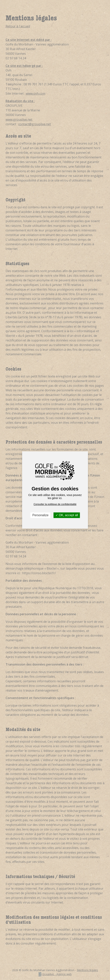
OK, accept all (67, 515)
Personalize (40, 515)
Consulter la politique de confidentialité (55, 504)
